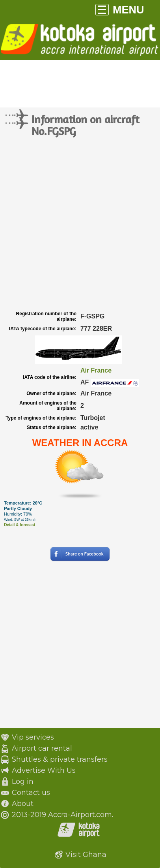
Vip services (33, 737)
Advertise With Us (44, 770)
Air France (96, 370)
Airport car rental (42, 748)
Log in (23, 781)
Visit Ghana (86, 855)
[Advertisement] (80, 224)
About (23, 804)
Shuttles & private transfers (60, 759)
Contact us (31, 793)
